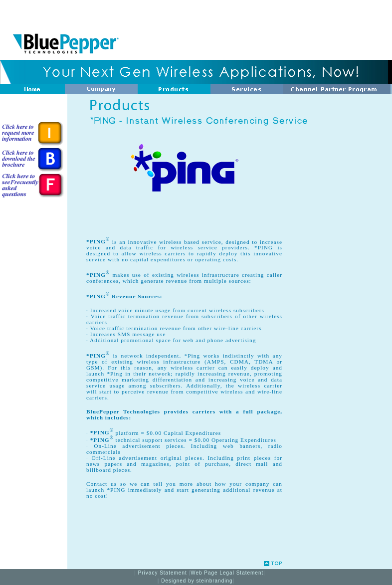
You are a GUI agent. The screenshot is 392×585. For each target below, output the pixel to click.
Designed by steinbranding (197, 581)
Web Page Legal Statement (227, 573)
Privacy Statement (164, 573)
